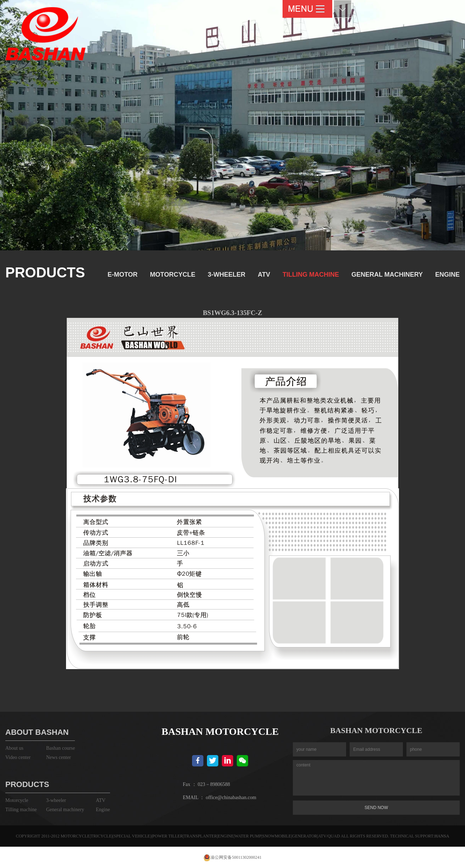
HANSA (442, 836)
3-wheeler (226, 275)
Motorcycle (173, 275)
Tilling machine (311, 275)
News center (59, 757)
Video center (18, 757)
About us (14, 748)
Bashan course (61, 748)
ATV (264, 275)
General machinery (387, 275)
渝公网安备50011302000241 (232, 857)
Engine (447, 275)
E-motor (123, 275)
